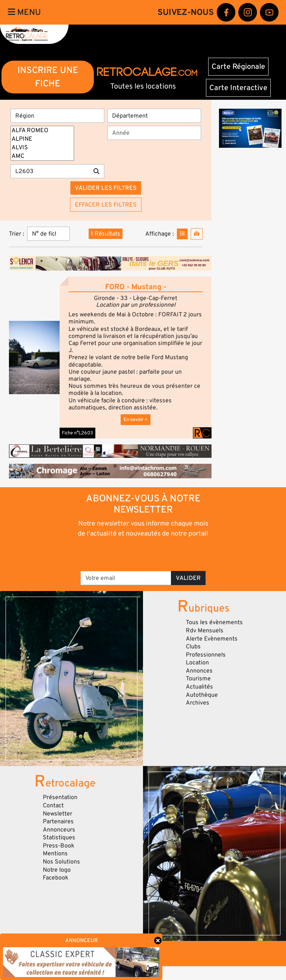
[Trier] (48, 234)
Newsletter (58, 814)
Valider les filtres (106, 188)
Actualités (199, 687)
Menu (24, 12)
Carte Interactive (238, 88)
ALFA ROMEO (42, 130)
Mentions (55, 853)
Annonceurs (59, 830)
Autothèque (202, 695)
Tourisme (198, 679)
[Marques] (42, 143)
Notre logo (57, 870)
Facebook (56, 878)
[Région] (57, 116)
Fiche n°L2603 (77, 433)
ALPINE (42, 139)
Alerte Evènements (212, 639)
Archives (198, 703)
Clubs (193, 647)
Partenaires (58, 821)
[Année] (154, 133)
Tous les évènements (214, 622)
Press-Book (59, 846)
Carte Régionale (238, 67)
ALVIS (42, 148)
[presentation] (144, 554)
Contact (53, 805)
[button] (34, 357)
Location (197, 663)
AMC (42, 156)
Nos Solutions (61, 862)
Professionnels (206, 655)
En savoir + (136, 419)
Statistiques (59, 837)
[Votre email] (126, 578)
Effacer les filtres (106, 205)
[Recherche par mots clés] (50, 171)
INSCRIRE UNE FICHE (48, 77)
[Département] (154, 116)
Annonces (199, 671)
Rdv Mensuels (205, 631)
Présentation (60, 797)
